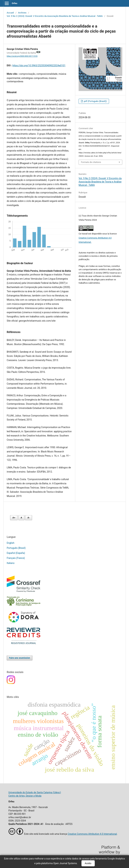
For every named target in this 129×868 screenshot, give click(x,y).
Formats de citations (91, 162)
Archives (22, 13)
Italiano (11, 563)
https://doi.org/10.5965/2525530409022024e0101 (39, 65)
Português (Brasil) (16, 548)
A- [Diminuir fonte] (29, 518)
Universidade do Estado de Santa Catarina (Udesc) (35, 792)
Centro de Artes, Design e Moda (25, 796)
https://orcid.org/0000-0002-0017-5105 (22, 56)
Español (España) (16, 553)
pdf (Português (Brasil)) (95, 101)
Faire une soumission (20, 658)
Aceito (88, 863)
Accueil (10, 13)
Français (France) (16, 558)
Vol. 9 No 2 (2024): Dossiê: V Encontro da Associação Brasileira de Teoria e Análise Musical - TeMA (55, 16)
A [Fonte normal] (21, 518)
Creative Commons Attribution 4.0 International (92, 834)
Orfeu (15, 3)
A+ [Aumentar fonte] (14, 518)
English (10, 543)
